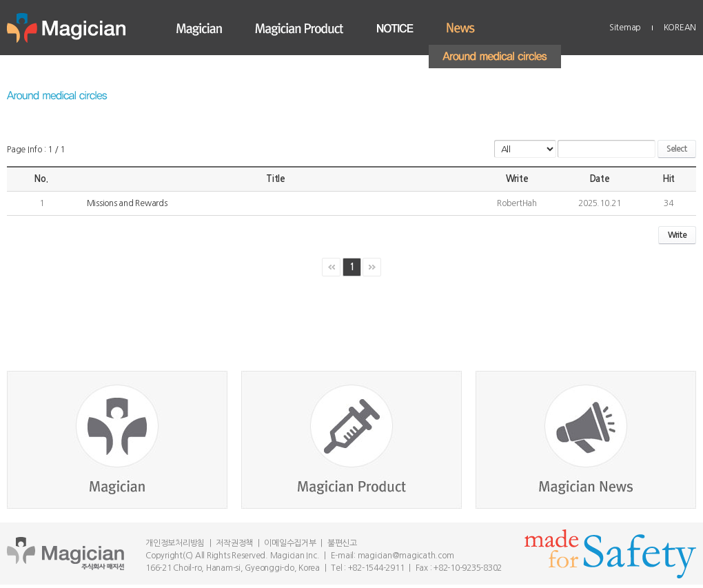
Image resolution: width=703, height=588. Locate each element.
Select (677, 149)
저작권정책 (234, 543)
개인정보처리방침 (175, 543)
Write (677, 235)
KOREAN (680, 28)
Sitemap (625, 28)
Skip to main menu (0, 0)
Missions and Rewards (127, 203)
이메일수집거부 (290, 543)
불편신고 (342, 543)
